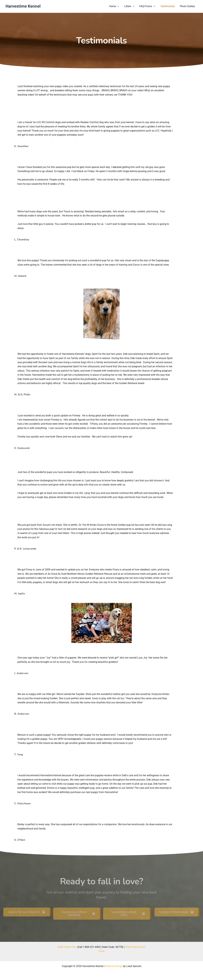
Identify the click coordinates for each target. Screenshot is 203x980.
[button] (118, 6)
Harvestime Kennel (23, 6)
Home (114, 6)
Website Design (114, 966)
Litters (129, 6)
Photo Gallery (187, 6)
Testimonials (168, 6)
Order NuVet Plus (67, 947)
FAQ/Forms (147, 6)
